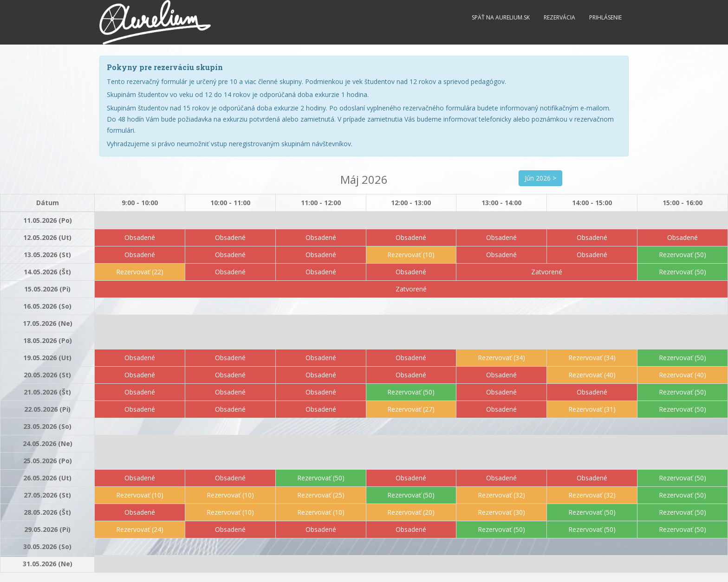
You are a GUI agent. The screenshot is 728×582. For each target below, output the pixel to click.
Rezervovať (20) (411, 512)
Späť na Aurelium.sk (501, 17)
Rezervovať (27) (411, 409)
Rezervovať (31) (592, 409)
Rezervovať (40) (592, 375)
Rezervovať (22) (140, 272)
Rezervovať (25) (321, 495)
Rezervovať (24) (140, 529)
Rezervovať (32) (501, 495)
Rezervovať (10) (411, 255)
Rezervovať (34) (501, 358)
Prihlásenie (605, 17)
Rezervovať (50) (682, 255)
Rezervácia (559, 17)
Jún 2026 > (540, 178)
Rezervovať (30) (501, 512)
